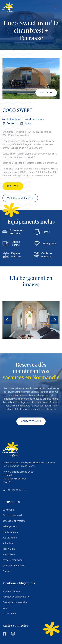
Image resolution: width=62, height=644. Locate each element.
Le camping (8, 510)
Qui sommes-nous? (12, 515)
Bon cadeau (9, 554)
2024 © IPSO (9, 613)
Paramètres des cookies (15, 602)
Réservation (9, 549)
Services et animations (14, 521)
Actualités (8, 543)
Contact (7, 571)
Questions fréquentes (13, 566)
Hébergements (10, 526)
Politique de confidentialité (16, 597)
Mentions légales (11, 591)
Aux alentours (10, 538)
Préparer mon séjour (13, 560)
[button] (57, 7)
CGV (5, 608)
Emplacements (10, 532)
